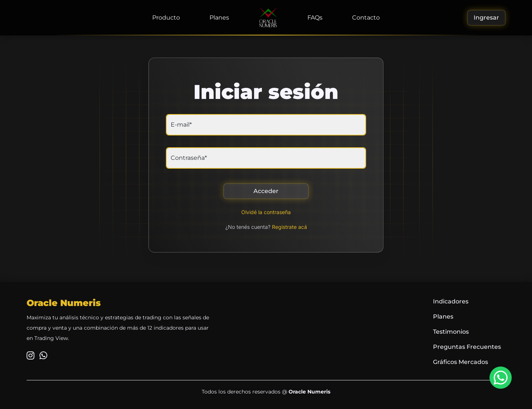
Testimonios (451, 332)
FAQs (315, 18)
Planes (219, 18)
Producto (166, 18)
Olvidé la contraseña (266, 212)
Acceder (266, 191)
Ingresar (486, 18)
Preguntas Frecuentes (467, 347)
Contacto (366, 18)
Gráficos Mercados (461, 362)
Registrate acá (289, 227)
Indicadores (451, 301)
